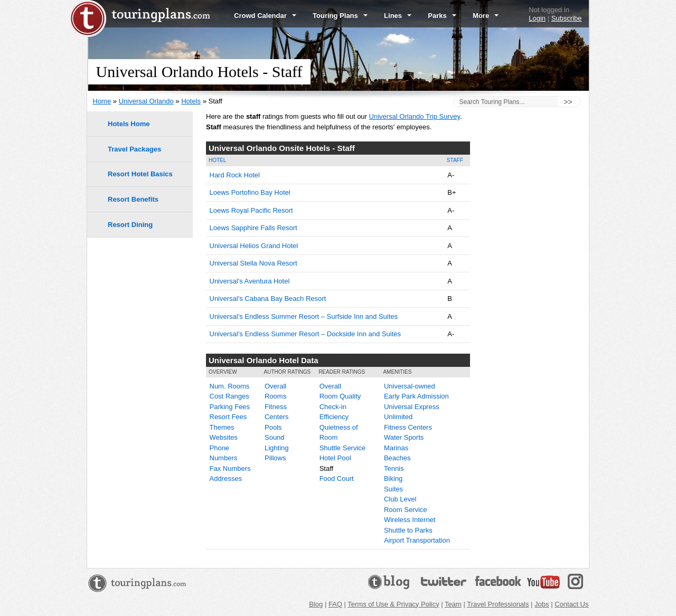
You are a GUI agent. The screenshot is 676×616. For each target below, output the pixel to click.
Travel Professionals (498, 604)
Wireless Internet (410, 520)
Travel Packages (134, 149)
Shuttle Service (342, 448)
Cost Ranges (229, 396)
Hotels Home (129, 124)
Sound (275, 437)
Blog (316, 604)
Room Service (406, 510)
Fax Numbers (230, 468)
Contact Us (571, 604)
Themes (222, 427)
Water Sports (404, 437)
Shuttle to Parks (408, 530)
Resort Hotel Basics (140, 174)
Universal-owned (410, 386)
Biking (393, 478)
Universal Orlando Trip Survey (415, 116)
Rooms (275, 396)
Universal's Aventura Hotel (250, 281)
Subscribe (567, 18)
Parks (442, 16)
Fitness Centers (408, 427)
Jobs (542, 604)
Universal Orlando (146, 101)
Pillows (275, 458)
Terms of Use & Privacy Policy (393, 604)
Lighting (277, 448)
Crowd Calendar (265, 16)
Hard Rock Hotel (235, 175)
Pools (273, 427)
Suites (393, 489)
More (486, 16)
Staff (455, 160)
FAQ (335, 604)
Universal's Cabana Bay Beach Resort (268, 298)
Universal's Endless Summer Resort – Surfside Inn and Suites (304, 316)
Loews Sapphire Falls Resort (253, 228)
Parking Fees (230, 407)
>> (568, 102)
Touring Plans (340, 16)
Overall (275, 386)
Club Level (400, 499)
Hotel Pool (335, 458)
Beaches (397, 458)
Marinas (396, 448)
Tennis (394, 468)
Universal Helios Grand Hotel (254, 246)
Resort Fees (228, 417)
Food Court (337, 478)
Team (453, 604)
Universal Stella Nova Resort (253, 263)
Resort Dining (130, 225)
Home (102, 101)
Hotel (217, 160)
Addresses (226, 478)
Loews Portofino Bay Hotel (250, 192)
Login (537, 18)
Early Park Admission (416, 396)
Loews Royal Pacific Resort (251, 210)
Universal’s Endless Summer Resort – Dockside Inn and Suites (305, 334)
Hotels (191, 101)
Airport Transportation (417, 540)
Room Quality (340, 396)
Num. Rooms (230, 386)
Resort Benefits (133, 199)
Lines (398, 16)
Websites (224, 437)
